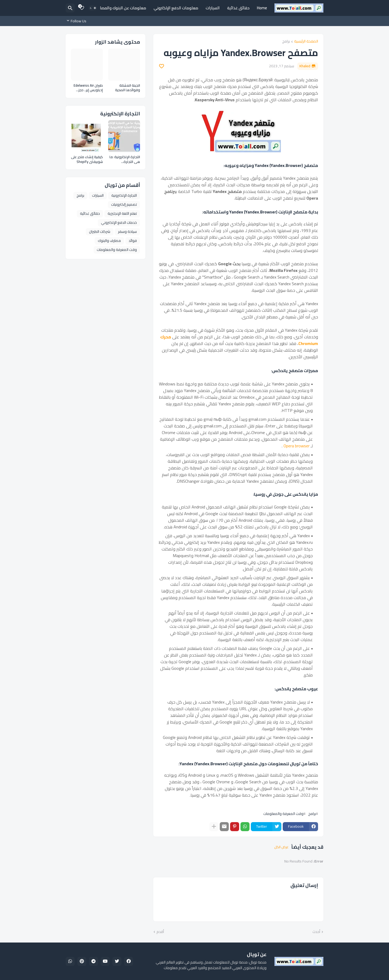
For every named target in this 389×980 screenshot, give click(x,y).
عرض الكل (281, 847)
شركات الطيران (100, 232)
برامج (286, 42)
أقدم (160, 932)
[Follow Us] (77, 21)
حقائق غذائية (238, 8)
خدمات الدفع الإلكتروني (119, 222)
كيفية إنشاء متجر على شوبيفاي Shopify (87, 159)
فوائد (133, 241)
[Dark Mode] (93, 8)
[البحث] (70, 8)
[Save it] (162, 66)
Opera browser (297, 446)
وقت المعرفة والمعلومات (283, 814)
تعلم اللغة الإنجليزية (122, 213)
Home (262, 8)
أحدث (316, 932)
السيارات (213, 8)
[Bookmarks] (82, 8)
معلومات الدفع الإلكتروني (176, 8)
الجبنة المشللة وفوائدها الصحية (128, 88)
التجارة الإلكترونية (124, 195)
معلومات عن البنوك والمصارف (120, 8)
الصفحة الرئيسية (306, 42)
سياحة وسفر (127, 232)
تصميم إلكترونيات (124, 204)
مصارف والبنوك (109, 241)
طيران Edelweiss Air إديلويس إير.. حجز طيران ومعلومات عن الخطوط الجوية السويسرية (88, 88)
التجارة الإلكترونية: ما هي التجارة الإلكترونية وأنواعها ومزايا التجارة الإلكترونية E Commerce (125, 159)
